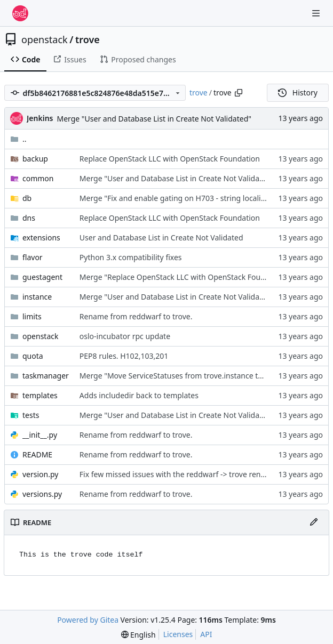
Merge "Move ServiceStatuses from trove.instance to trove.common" (199, 376)
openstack (45, 39)
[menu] (138, 635)
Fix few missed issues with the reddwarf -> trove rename (178, 474)
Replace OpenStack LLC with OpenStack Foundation (170, 159)
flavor (33, 257)
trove (88, 39)
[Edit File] (314, 522)
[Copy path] (239, 93)
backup (35, 159)
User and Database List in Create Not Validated (161, 238)
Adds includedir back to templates (139, 395)
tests (31, 415)
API (206, 634)
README (37, 454)
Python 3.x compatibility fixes (131, 257)
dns (29, 218)
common (38, 178)
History (298, 92)
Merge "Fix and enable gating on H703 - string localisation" (183, 198)
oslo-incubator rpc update (125, 336)
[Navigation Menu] (317, 13)
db (27, 198)
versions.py (42, 494)
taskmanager (46, 376)
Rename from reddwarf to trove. (136, 316)
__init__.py (40, 435)
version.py (40, 474)
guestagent (42, 277)
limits (32, 316)
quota (33, 356)
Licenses (178, 634)
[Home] (20, 13)
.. (18, 139)
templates (40, 395)
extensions (41, 238)
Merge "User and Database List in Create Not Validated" (154, 119)
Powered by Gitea (88, 620)
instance (37, 297)
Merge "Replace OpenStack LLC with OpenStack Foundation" (185, 277)
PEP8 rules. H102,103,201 (124, 356)
